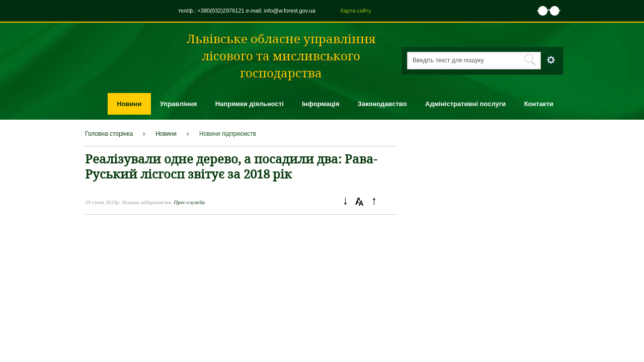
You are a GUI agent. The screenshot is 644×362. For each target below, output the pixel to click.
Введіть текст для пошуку (448, 60)
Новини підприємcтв (228, 134)
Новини (129, 104)
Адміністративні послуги (465, 104)
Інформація (320, 104)
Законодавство (382, 104)
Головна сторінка (109, 134)
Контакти (539, 104)
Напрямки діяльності (250, 104)
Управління (179, 104)
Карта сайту (356, 11)
